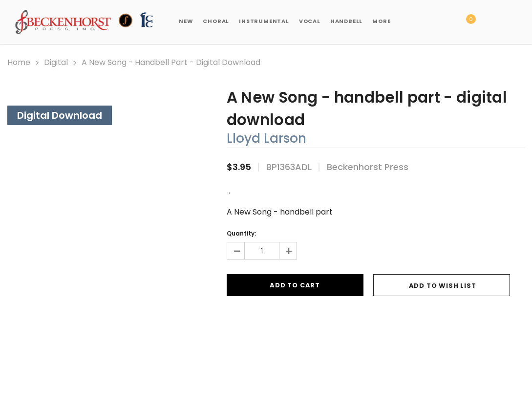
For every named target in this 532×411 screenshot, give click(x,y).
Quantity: (241, 233)
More (381, 21)
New (186, 21)
